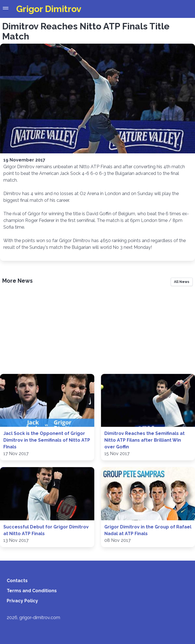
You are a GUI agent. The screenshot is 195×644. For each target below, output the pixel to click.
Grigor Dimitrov (49, 9)
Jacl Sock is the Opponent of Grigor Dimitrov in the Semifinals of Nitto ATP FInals (47, 440)
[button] (6, 9)
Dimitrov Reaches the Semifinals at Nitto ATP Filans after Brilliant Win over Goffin (145, 440)
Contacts (17, 581)
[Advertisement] (97, 332)
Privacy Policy (22, 601)
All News (182, 282)
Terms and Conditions (32, 591)
